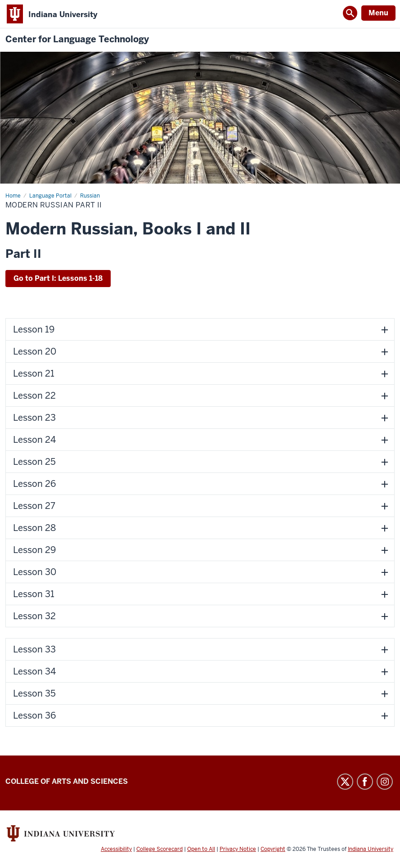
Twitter (345, 782)
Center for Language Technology (77, 39)
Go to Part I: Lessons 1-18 (58, 278)
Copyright (273, 849)
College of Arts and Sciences (67, 781)
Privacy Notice (238, 849)
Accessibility (116, 849)
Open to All (201, 849)
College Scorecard (160, 849)
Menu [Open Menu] (378, 13)
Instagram (385, 782)
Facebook (365, 782)
